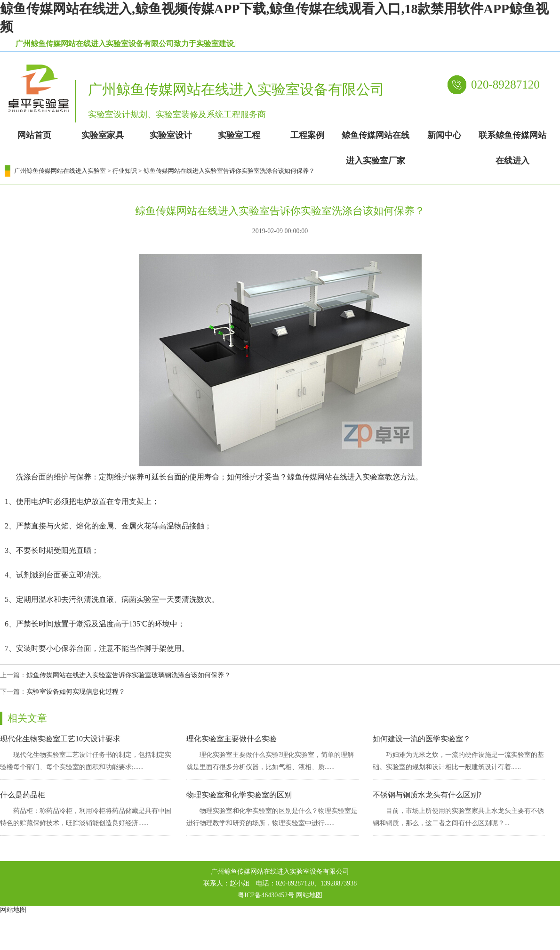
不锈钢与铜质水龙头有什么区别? (427, 795)
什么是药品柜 (23, 795)
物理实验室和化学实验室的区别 (239, 795)
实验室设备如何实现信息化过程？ (76, 692)
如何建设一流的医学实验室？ (422, 739)
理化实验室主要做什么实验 (232, 739)
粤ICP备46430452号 (266, 895)
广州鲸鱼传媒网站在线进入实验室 (60, 171)
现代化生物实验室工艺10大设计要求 (60, 739)
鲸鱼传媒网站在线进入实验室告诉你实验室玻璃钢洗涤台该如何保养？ (128, 675)
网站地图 (309, 895)
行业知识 (125, 171)
